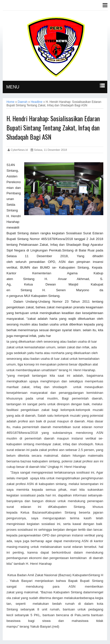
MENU (13, 87)
